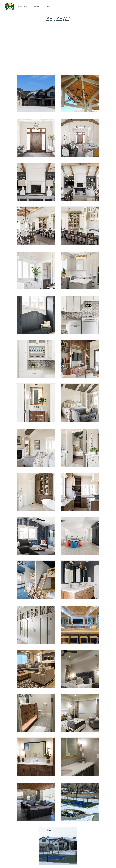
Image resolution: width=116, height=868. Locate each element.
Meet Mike (22, 7)
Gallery (48, 7)
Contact (36, 7)
